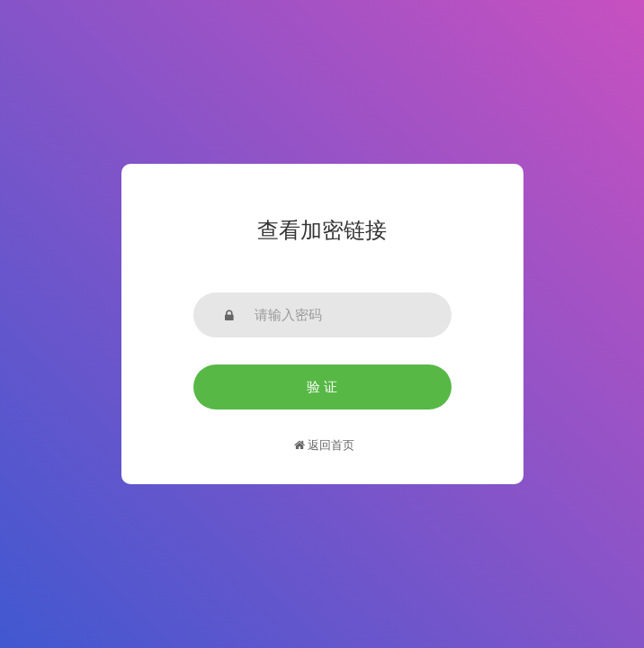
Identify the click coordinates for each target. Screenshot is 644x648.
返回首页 (324, 445)
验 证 (322, 387)
